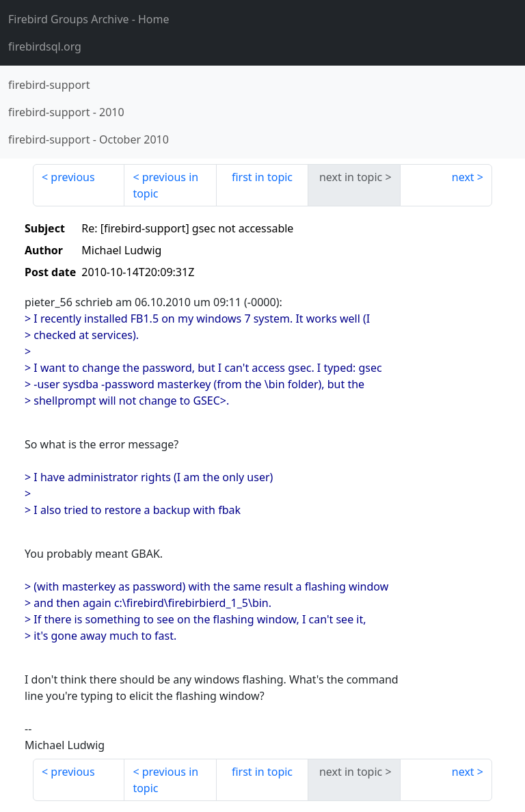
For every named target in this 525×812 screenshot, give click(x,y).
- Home (89, 19)
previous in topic (165, 185)
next (463, 177)
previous (72, 177)
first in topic (262, 177)
